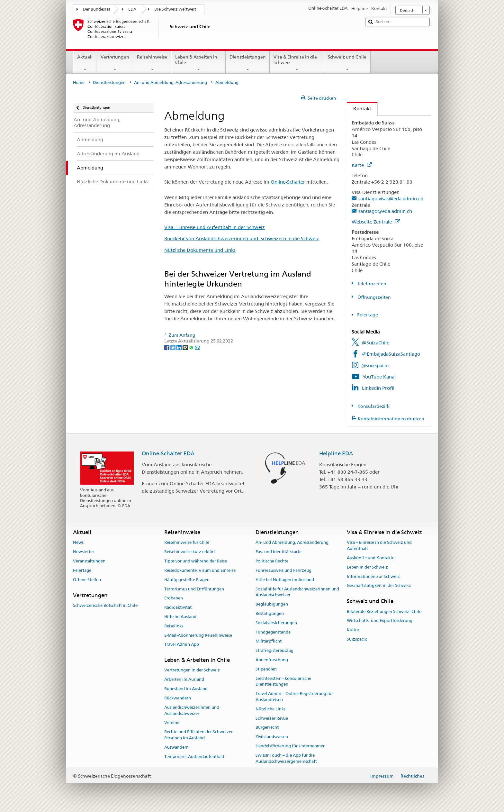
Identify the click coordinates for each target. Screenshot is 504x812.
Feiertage (368, 315)
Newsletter (84, 552)
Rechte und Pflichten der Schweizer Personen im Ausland (198, 735)
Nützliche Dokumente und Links (200, 250)
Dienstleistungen (248, 63)
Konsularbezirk (373, 406)
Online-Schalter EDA (168, 453)
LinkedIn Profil (378, 388)
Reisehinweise (152, 63)
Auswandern (176, 747)
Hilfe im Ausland (180, 617)
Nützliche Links (270, 709)
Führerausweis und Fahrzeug (283, 570)
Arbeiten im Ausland (184, 680)
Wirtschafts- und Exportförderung (380, 621)
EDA (132, 9)
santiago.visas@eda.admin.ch (391, 199)
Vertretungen (115, 63)
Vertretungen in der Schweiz (192, 670)
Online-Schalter (288, 182)
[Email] (197, 347)
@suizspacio (375, 365)
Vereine (172, 723)
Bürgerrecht (267, 728)
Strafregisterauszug (274, 650)
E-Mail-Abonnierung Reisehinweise (198, 635)
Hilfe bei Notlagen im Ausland (285, 580)
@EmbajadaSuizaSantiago (391, 354)
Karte (362, 165)
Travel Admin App (182, 645)
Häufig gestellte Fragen (187, 580)
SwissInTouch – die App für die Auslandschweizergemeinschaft (286, 758)
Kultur (353, 630)
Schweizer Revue (272, 718)
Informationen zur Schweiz (373, 576)
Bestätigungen (270, 613)
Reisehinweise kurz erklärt (190, 552)
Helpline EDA (336, 453)
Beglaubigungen (272, 604)
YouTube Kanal (379, 377)
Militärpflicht (269, 641)
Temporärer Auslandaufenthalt (194, 757)
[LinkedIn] (180, 347)
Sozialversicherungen (276, 623)
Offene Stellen (87, 580)
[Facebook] (167, 347)
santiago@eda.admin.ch (385, 211)
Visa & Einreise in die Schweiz (297, 63)
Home (79, 82)
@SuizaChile (375, 343)
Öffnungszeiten (374, 297)
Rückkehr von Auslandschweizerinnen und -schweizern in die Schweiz (242, 238)
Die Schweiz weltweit (175, 9)
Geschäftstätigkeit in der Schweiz (379, 586)
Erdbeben (174, 598)
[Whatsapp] (192, 347)
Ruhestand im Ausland (186, 689)
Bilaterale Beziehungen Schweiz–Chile (384, 611)
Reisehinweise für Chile (187, 543)
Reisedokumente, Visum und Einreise (200, 570)
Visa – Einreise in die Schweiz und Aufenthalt (379, 546)
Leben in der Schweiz (367, 567)
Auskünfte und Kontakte (371, 558)
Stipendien (266, 669)
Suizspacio (357, 639)
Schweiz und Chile (347, 63)
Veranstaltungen (89, 561)
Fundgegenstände (273, 632)
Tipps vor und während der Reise (196, 561)
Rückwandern (178, 698)
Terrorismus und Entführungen (194, 589)
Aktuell (85, 63)
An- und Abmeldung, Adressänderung (171, 82)
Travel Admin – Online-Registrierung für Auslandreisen (294, 697)
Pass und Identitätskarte (279, 552)
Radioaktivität (178, 607)
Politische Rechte (272, 561)
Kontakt (359, 109)
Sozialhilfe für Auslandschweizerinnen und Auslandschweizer (297, 592)
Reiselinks (174, 626)
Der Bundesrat (97, 9)
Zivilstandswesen (272, 737)
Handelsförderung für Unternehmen (291, 746)
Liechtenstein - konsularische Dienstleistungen (283, 681)
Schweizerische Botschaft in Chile (105, 605)
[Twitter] (173, 347)
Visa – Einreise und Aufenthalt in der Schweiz (215, 227)
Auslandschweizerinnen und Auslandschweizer (192, 710)
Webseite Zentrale (376, 222)
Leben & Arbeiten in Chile (198, 63)
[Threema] (186, 347)
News (78, 543)
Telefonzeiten (371, 284)
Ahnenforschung (272, 660)
